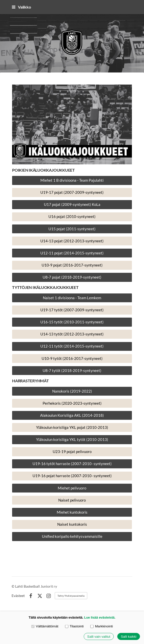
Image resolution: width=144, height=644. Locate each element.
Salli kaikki (129, 637)
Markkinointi (102, 626)
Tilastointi (74, 626)
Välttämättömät (45, 626)
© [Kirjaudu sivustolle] (13, 586)
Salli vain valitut (99, 637)
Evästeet (18, 596)
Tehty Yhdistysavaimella (71, 596)
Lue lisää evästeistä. (100, 617)
